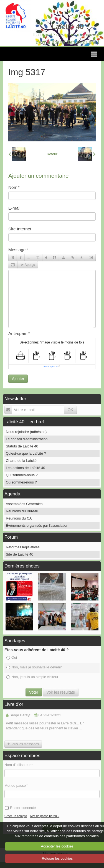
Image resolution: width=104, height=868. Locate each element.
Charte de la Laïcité (21, 461)
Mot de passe (15, 786)
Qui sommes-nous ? (22, 475)
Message (17, 250)
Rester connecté (20, 808)
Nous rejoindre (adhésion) (26, 432)
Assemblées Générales (24, 504)
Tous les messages (23, 744)
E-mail (14, 208)
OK (70, 410)
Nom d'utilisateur (18, 765)
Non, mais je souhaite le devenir (34, 667)
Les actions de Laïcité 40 (26, 468)
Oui (12, 657)
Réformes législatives (23, 547)
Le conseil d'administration (27, 439)
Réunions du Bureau (22, 511)
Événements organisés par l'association (37, 525)
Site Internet (20, 229)
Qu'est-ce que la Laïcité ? (26, 453)
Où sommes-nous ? (21, 482)
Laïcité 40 (68, 27)
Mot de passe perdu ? (45, 816)
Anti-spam (18, 333)
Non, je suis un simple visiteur (32, 677)
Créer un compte (16, 816)
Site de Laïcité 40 (20, 554)
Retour (52, 154)
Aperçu (28, 265)
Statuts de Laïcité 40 (22, 446)
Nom (13, 187)
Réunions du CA (19, 518)
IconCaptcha (51, 366)
